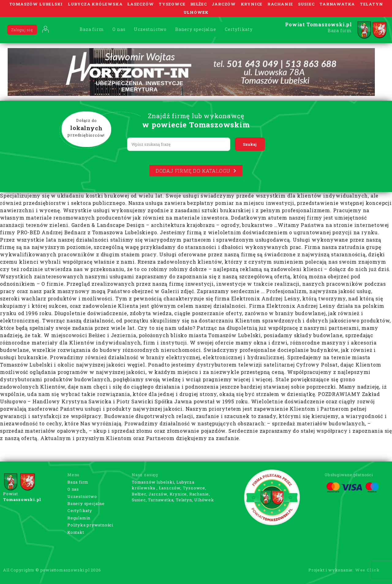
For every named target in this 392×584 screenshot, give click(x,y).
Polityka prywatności (90, 525)
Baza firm (92, 29)
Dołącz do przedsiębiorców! (86, 128)
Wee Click (367, 570)
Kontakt (76, 532)
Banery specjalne (196, 29)
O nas (119, 29)
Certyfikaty (239, 29)
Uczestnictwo (150, 29)
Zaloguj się (22, 30)
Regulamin (79, 518)
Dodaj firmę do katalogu (196, 171)
